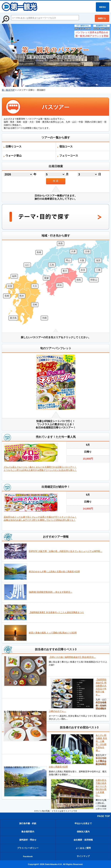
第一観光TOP (8, 90)
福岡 (14, 276)
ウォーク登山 (14, 156)
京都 (87, 251)
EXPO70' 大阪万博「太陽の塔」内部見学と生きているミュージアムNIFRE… (66, 551)
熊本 (22, 296)
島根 (39, 252)
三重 (98, 270)
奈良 (83, 270)
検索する (102, 18)
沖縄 (44, 318)
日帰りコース (14, 146)
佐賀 (10, 286)
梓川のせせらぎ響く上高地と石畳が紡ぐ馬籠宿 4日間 (54, 572)
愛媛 (47, 278)
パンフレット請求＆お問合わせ (92, 32)
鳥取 (61, 243)
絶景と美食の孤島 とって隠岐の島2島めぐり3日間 (53, 633)
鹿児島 (13, 318)
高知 (60, 285)
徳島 (79, 280)
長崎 (7, 296)
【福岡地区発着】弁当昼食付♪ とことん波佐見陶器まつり (56, 612)
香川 (65, 271)
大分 (35, 286)
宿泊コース (66, 146)
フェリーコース (69, 156)
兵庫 (73, 251)
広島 (52, 265)
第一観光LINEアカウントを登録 (92, 36)
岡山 (68, 260)
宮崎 (35, 305)
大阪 (82, 260)
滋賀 (98, 260)
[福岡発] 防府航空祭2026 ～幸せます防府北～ (51, 592)
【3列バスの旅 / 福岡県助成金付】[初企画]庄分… (72, 657)
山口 (27, 265)
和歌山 (94, 280)
